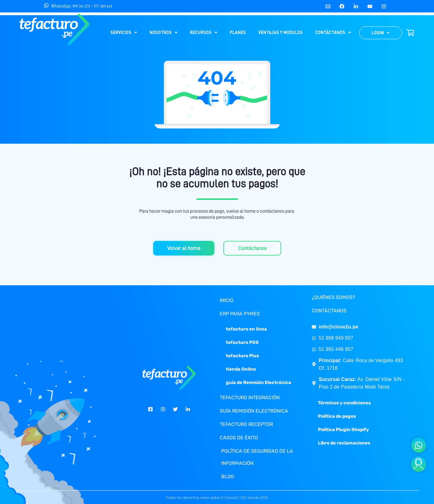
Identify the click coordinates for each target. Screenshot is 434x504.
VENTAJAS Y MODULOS (281, 32)
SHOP (410, 33)
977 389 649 (103, 6)
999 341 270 (81, 6)
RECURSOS (204, 32)
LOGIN (381, 33)
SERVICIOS (124, 32)
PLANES (238, 32)
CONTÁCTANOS (333, 32)
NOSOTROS (164, 32)
